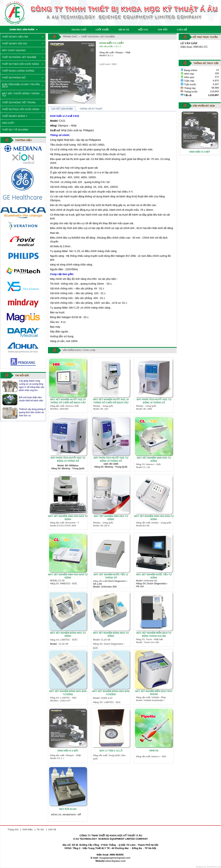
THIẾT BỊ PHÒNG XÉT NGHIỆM (19, 57)
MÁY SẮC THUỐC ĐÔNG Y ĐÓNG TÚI (21, 95)
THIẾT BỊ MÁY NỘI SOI (15, 44)
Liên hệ (52, 829)
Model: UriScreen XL (147, 581)
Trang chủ (70, 37)
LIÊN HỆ (182, 30)
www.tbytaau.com (115, 861)
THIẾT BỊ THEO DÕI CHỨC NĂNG (21, 64)
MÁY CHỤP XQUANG (14, 50)
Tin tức (40, 829)
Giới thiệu (27, 829)
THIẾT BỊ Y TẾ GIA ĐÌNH (15, 130)
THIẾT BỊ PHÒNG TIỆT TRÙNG (19, 102)
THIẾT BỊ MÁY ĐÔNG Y (15, 116)
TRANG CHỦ (79, 30)
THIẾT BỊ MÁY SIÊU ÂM (15, 37)
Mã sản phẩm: (107, 46)
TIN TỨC (163, 30)
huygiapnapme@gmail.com (115, 858)
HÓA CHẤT (8, 123)
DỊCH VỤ (124, 30)
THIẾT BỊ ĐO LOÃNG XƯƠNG (18, 71)
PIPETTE (154, 751)
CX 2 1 (118, 46)
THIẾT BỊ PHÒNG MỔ (14, 78)
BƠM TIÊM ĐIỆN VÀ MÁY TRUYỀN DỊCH (21, 86)
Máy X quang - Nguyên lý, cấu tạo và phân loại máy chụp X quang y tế (32, 385)
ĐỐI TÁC (143, 30)
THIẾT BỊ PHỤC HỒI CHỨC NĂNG (21, 109)
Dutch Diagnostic (116, 581)
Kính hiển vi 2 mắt (112, 43)
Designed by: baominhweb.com (208, 867)
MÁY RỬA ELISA (68, 809)
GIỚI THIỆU (102, 30)
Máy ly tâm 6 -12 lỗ (111, 751)
